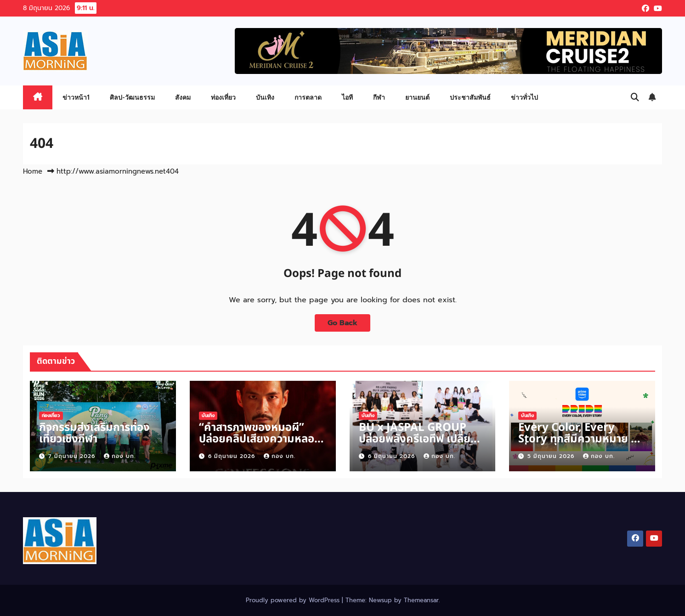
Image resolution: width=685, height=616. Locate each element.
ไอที (347, 97)
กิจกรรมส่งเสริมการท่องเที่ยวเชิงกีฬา (94, 433)
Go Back (342, 323)
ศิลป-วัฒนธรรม (132, 97)
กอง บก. (120, 456)
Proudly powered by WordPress (294, 600)
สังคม (183, 97)
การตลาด (308, 97)
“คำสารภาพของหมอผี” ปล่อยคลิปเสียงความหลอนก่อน (260, 439)
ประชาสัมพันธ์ (470, 97)
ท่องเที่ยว (223, 97)
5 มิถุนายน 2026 (552, 456)
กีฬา (379, 97)
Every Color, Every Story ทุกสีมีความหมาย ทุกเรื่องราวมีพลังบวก (581, 439)
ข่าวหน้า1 (76, 97)
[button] (635, 97)
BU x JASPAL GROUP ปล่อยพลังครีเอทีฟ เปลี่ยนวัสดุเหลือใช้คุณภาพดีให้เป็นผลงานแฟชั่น (421, 445)
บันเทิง (265, 97)
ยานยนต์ (417, 97)
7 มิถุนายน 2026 (73, 456)
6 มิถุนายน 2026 (233, 456)
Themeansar (421, 600)
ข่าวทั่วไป (524, 97)
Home (33, 171)
